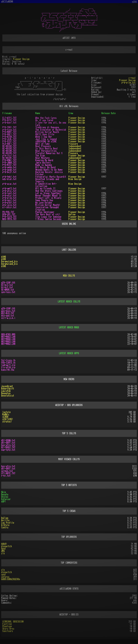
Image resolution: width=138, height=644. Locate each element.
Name (38, 113)
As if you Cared (44, 120)
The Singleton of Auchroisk (51, 130)
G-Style (5, 525)
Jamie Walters (43, 163)
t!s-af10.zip (8, 367)
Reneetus (6, 393)
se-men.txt (7, 471)
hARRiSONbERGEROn (11, 579)
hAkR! (4, 544)
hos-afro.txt (8, 445)
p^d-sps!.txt (9, 200)
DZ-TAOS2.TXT (8, 447)
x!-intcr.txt (9, 207)
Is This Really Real (47, 149)
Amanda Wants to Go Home (49, 170)
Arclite (5, 520)
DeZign (5, 518)
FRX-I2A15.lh (8, 363)
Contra (5, 527)
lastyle (6, 412)
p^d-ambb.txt (9, 167)
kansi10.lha (8, 370)
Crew (71, 113)
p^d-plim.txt (129, 83)
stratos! (7, 422)
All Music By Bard (45, 167)
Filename (7, 113)
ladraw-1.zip (8, 365)
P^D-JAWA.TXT (9, 163)
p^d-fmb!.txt (9, 177)
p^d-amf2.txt (9, 189)
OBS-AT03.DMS (8, 335)
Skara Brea (8, 629)
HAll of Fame (43, 144)
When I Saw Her (44, 137)
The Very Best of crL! (48, 214)
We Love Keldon (44, 203)
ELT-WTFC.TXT (9, 118)
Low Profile (8, 523)
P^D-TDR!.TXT (9, 127)
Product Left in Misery (48, 198)
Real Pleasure (43, 146)
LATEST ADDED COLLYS (69, 302)
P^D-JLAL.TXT (9, 139)
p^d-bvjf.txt (9, 172)
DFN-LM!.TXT (9, 214)
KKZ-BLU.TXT (8, 313)
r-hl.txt (6, 476)
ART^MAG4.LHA (8, 339)
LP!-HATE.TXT (8, 473)
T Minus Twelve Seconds (48, 219)
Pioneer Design (21, 59)
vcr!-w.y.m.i (8, 318)
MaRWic (6, 415)
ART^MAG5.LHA (8, 342)
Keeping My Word (44, 160)
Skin (4, 492)
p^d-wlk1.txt (9, 203)
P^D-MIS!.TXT (9, 165)
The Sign (40, 156)
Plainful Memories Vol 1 (49, 153)
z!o (3, 553)
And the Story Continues (49, 191)
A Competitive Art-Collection (46, 185)
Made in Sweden (44, 165)
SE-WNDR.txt (8, 290)
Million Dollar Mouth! (48, 205)
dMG (3, 551)
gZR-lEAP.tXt (8, 283)
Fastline (7, 624)
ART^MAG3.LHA (8, 337)
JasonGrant (7, 386)
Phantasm (7, 626)
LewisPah (6, 391)
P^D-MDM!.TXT (9, 132)
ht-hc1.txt (7, 287)
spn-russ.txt (8, 292)
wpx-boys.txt (8, 311)
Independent (75, 146)
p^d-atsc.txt (9, 191)
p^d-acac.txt (9, 184)
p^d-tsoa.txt (9, 130)
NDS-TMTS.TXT (9, 219)
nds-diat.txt (9, 179)
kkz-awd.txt (8, 316)
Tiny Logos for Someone (48, 217)
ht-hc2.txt (7, 285)
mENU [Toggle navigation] (134, 2)
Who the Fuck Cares (46, 118)
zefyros (5, 577)
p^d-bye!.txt (9, 123)
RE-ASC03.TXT (9, 149)
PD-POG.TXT (8, 212)
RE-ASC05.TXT (9, 153)
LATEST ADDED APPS (69, 353)
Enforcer (6, 499)
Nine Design (75, 179)
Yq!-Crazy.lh (8, 360)
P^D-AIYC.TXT (9, 120)
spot (4, 575)
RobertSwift (8, 389)
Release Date (108, 113)
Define (72, 214)
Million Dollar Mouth (47, 132)
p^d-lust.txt (9, 193)
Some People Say (44, 200)
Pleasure (73, 144)
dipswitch (6, 546)
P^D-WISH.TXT (9, 137)
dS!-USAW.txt (8, 440)
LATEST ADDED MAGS (69, 327)
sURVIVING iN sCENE (46, 142)
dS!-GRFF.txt (8, 443)
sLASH (5, 417)
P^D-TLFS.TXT (9, 217)
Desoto (5, 495)
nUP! (4, 502)
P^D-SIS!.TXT (9, 142)
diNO (4, 257)
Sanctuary (8, 631)
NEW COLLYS (69, 276)
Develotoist (8, 396)
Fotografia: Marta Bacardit (51, 177)
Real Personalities (46, 151)
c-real (132, 78)
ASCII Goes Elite (45, 134)
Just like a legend (46, 139)
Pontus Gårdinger (45, 212)
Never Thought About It (48, 196)
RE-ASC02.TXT (9, 146)
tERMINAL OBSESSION (13, 622)
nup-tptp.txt (8, 450)
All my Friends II (45, 189)
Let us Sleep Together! (48, 193)
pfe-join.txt (9, 205)
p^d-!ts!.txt (9, 156)
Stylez (5, 497)
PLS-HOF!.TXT (9, 144)
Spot (4, 549)
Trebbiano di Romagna (47, 127)
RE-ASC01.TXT (9, 158)
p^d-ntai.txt (9, 196)
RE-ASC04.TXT (9, 151)
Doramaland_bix (9, 262)
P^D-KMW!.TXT (9, 160)
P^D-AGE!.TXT (9, 134)
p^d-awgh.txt (9, 170)
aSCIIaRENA (7, 2)
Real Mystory (43, 158)
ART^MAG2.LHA (8, 344)
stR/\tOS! (8, 419)
